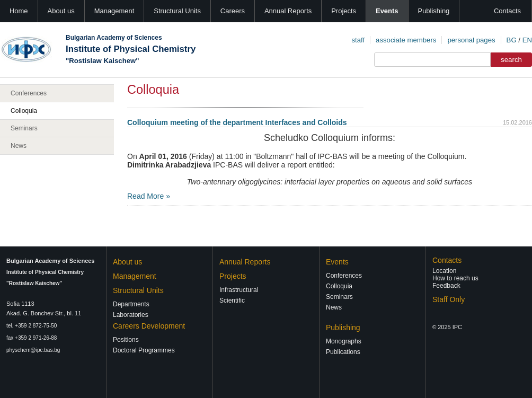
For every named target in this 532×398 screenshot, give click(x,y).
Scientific (232, 300)
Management (114, 11)
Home (19, 11)
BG (512, 40)
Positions (126, 340)
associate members (406, 40)
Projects (344, 11)
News (19, 146)
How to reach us (455, 278)
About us (61, 11)
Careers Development (149, 326)
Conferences (29, 93)
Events (387, 11)
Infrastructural (239, 290)
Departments (131, 304)
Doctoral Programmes (144, 350)
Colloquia (24, 111)
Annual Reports (288, 11)
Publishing (434, 11)
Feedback (446, 286)
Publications (343, 352)
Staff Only (449, 299)
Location (444, 271)
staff (358, 40)
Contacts (507, 11)
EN (527, 40)
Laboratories (131, 315)
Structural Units (177, 11)
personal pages (471, 40)
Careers (233, 11)
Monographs (344, 341)
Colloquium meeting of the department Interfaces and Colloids (237, 122)
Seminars (24, 128)
